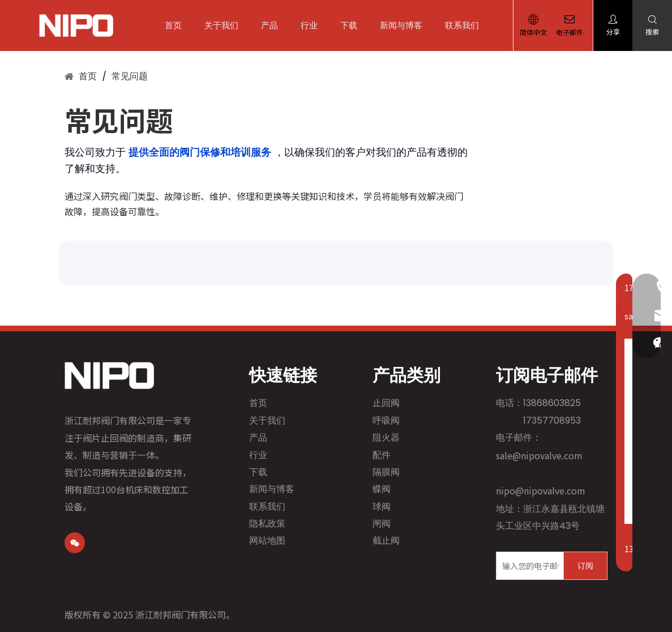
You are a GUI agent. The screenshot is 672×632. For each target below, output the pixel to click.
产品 (273, 25)
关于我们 (225, 25)
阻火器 (386, 437)
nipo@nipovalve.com (541, 490)
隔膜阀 (386, 472)
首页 (177, 25)
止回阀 (386, 403)
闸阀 (382, 524)
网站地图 (267, 541)
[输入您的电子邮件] (528, 566)
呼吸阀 (386, 420)
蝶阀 (382, 489)
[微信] (75, 543)
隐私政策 (267, 524)
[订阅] (585, 566)
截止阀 (386, 541)
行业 (313, 25)
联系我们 (466, 25)
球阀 (382, 507)
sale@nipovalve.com (539, 455)
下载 (353, 25)
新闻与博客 (405, 25)
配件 (382, 455)
